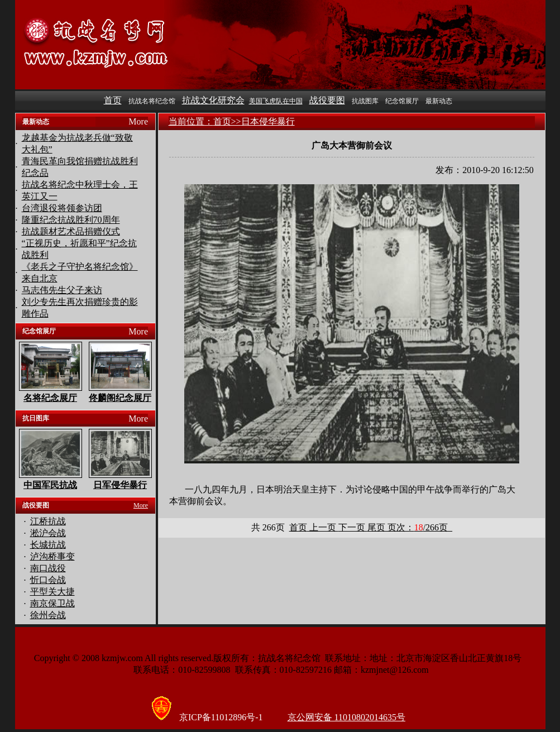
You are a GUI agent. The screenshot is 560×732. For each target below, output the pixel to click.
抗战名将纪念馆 (152, 101)
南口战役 (48, 568)
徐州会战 (48, 615)
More (138, 121)
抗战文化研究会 (213, 100)
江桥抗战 (48, 521)
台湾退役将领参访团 (62, 208)
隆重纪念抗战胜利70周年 (71, 220)
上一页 (323, 527)
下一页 (353, 527)
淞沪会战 (48, 533)
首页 (113, 100)
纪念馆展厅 (402, 101)
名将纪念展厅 (50, 398)
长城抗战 (48, 545)
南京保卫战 (52, 603)
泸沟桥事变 (52, 556)
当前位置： (191, 121)
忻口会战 (48, 580)
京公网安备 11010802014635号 (346, 717)
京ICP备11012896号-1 (221, 717)
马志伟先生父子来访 (62, 290)
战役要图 (327, 100)
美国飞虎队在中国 (276, 101)
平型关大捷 (52, 592)
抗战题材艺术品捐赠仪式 (71, 231)
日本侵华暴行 (268, 121)
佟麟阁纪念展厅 (120, 398)
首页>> (227, 121)
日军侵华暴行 (120, 485)
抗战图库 (365, 101)
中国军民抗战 (50, 485)
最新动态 (439, 101)
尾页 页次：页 (410, 527)
